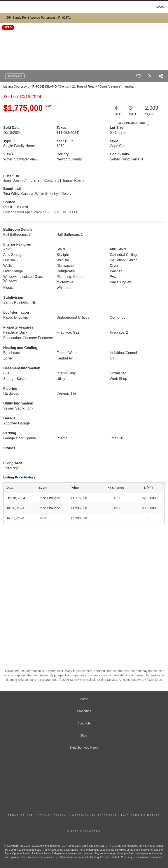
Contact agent (15, 76)
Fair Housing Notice (141, 815)
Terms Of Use (21, 815)
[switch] (139, 76)
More (160, 7)
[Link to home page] (4, 7)
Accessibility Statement (94, 815)
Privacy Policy (52, 815)
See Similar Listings (132, 123)
